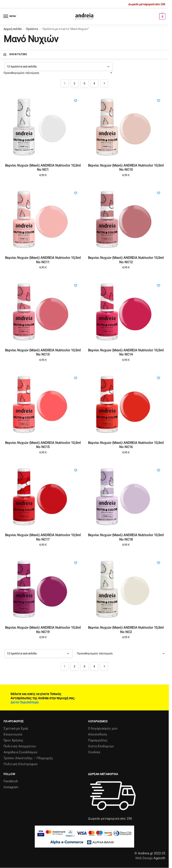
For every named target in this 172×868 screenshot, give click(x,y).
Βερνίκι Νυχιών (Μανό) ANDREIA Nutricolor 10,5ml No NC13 (43, 352)
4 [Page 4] (94, 83)
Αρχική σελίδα (13, 29)
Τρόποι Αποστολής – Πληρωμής (28, 758)
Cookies (94, 752)
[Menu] (10, 16)
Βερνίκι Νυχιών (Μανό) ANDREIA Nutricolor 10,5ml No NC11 (43, 260)
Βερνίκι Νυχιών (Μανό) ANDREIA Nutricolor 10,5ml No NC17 (43, 537)
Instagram (11, 787)
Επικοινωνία (13, 734)
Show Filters (15, 54)
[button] (162, 16)
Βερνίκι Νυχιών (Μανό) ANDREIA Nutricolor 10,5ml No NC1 (43, 168)
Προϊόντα (32, 29)
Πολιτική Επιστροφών (21, 764)
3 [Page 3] (84, 83)
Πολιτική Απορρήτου (20, 746)
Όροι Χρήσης (13, 740)
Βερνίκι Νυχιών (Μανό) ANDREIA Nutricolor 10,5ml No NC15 (43, 445)
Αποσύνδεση (98, 734)
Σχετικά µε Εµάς (16, 728)
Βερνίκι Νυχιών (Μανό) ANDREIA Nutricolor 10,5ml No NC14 (126, 352)
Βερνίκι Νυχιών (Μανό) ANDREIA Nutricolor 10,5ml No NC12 (126, 260)
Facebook (11, 781)
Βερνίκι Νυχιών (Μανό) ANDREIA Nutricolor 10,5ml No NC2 (126, 630)
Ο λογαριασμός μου (103, 728)
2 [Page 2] (74, 83)
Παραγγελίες (98, 740)
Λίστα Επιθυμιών (101, 746)
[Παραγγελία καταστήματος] (58, 73)
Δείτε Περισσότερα (25, 702)
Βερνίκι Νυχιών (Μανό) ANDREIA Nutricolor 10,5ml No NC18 (126, 537)
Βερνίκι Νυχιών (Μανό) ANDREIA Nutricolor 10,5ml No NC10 (126, 168)
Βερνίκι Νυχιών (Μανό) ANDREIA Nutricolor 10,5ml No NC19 (43, 630)
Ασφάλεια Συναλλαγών (20, 752)
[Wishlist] (76, 101)
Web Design (144, 858)
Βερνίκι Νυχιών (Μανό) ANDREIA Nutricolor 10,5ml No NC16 (126, 445)
